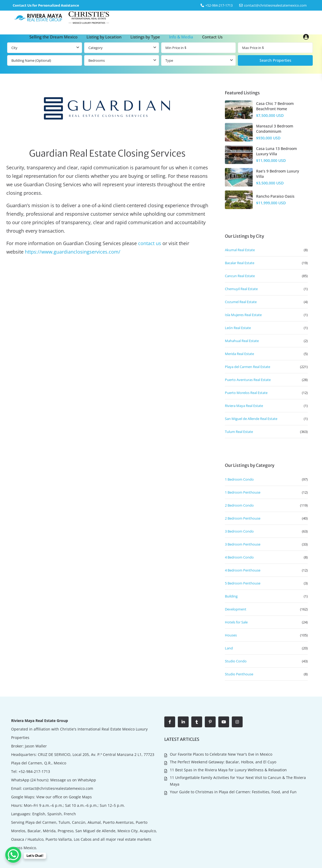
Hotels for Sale (236, 622)
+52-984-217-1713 (34, 771)
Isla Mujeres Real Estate (243, 315)
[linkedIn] (183, 722)
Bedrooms (97, 60)
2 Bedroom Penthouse (243, 518)
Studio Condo (236, 661)
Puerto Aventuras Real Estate (248, 380)
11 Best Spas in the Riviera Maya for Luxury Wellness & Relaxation (228, 770)
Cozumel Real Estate (241, 302)
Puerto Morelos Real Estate (246, 393)
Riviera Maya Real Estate (244, 406)
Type (169, 60)
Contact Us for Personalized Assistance (46, 5)
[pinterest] (210, 722)
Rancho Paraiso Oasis (275, 196)
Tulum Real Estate (239, 432)
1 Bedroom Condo (239, 479)
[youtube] (224, 722)
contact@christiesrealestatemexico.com (275, 5)
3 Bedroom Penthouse (243, 544)
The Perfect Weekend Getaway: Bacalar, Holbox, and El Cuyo (223, 762)
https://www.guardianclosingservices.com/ (73, 252)
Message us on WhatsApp (73, 780)
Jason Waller (36, 746)
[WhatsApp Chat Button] (13, 855)
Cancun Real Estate (240, 276)
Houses (231, 635)
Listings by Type (145, 37)
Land (229, 648)
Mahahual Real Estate (242, 341)
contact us (150, 243)
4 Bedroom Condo (239, 557)
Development (236, 609)
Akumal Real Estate (240, 250)
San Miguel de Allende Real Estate (251, 419)
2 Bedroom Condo (239, 505)
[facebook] (170, 722)
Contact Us (212, 37)
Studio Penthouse (239, 674)
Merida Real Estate (239, 354)
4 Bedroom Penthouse (243, 570)
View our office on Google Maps (64, 797)
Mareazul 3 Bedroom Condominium (275, 129)
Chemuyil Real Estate (241, 289)
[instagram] (237, 722)
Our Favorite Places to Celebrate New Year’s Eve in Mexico (221, 754)
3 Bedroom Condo (239, 531)
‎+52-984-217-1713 (219, 5)
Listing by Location (104, 37)
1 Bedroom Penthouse (243, 492)
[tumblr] (197, 722)
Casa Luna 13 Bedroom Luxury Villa (276, 151)
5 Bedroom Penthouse (243, 583)
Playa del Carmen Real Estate (248, 367)
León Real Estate (238, 328)
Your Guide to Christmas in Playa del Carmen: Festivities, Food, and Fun (233, 792)
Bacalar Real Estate (240, 263)
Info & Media (181, 37)
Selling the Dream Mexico (53, 37)
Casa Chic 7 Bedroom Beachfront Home (275, 106)
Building (231, 596)
